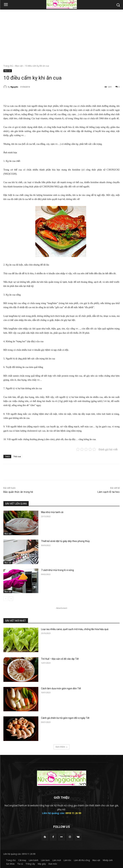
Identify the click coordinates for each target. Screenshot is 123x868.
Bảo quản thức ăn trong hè (18, 492)
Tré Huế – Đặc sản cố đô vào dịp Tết (60, 659)
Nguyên (14, 87)
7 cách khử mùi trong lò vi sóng (57, 570)
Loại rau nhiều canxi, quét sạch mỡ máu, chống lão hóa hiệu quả (75, 629)
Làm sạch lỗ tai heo (109, 492)
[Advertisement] (61, 35)
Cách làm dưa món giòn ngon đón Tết (61, 688)
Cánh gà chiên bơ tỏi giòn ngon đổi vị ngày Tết (65, 718)
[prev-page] (6, 599)
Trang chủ (8, 66)
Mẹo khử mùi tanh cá (52, 512)
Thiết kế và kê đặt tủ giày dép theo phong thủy (65, 541)
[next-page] (11, 599)
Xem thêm (61, 747)
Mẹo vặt (19, 66)
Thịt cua (17, 456)
